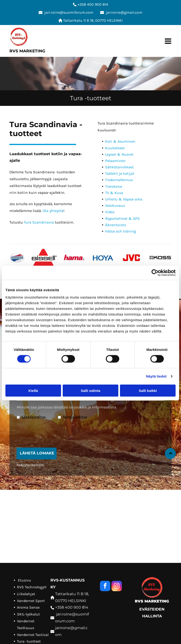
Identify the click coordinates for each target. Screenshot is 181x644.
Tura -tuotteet (29, 641)
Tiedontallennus (119, 180)
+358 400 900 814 (93, 4)
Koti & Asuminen (120, 141)
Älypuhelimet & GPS (122, 218)
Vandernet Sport (31, 601)
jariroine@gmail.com (124, 12)
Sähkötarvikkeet (119, 167)
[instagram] (117, 587)
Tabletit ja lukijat (120, 173)
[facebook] (105, 587)
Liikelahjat (26, 594)
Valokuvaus (115, 206)
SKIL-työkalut (28, 614)
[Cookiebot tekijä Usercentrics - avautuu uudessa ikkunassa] (155, 273)
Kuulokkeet (115, 148)
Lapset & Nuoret (119, 154)
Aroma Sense (28, 607)
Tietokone (114, 186)
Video (110, 212)
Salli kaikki (148, 390)
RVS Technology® (32, 587)
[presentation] (53, 433)
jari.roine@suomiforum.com (69, 12)
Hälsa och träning (121, 231)
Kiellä (33, 390)
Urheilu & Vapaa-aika (124, 199)
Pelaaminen (115, 161)
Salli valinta (91, 390)
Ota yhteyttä (53, 211)
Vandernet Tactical (33, 635)
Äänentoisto (116, 225)
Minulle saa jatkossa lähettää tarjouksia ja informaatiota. (67, 407)
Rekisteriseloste (30, 465)
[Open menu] (168, 41)
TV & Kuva (114, 193)
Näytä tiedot (156, 376)
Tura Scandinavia (39, 222)
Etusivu (25, 580)
